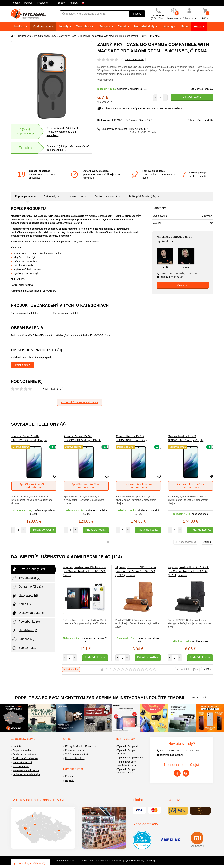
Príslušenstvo (42, 26)
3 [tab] (116, 542)
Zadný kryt (208, 216)
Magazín (29, 3)
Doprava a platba (22, 750)
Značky (62, 3)
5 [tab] (118, 670)
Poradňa (15, 3)
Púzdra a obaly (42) (28, 569)
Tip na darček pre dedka (130, 758)
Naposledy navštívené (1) (30, 863)
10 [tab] (139, 670)
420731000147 (178, 273)
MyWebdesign (149, 861)
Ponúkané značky (75, 750)
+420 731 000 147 (142, 130)
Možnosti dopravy (202, 89)
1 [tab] (108, 542)
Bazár (185, 26)
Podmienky (53, 135)
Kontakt (74, 3)
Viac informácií (105, 80)
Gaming (168, 26)
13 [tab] (151, 670)
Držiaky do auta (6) (28, 613)
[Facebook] (177, 773)
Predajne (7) (44, 3)
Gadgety (105, 26)
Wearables (84, 26)
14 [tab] (155, 670)
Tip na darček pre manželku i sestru (127, 763)
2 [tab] (112, 542)
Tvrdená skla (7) (26, 578)
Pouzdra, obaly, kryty (45, 36)
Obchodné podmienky (24, 754)
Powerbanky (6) (26, 622)
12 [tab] (147, 670)
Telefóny (20, 26)
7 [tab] (126, 670)
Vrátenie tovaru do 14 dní (26, 770)
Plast (210, 223)
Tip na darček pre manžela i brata (126, 771)
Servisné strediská (23, 762)
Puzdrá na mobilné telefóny (25, 313)
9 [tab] (134, 670)
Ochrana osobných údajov (27, 774)
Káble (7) (21, 604)
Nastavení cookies (75, 758)
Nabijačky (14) (25, 596)
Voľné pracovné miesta (77, 754)
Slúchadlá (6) (24, 639)
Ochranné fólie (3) (27, 587)
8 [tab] (130, 670)
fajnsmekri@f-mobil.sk (170, 277)
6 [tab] (122, 670)
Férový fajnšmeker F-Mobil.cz (81, 746)
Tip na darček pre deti (129, 746)
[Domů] (12, 36)
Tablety (64, 26)
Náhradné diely (145, 26)
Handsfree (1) (24, 631)
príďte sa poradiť (198, 176)
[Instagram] (186, 773)
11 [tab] (143, 670)
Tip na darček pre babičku (126, 752)
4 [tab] (114, 670)
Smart (123, 26)
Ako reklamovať (21, 766)
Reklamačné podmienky (26, 758)
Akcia (198, 26)
